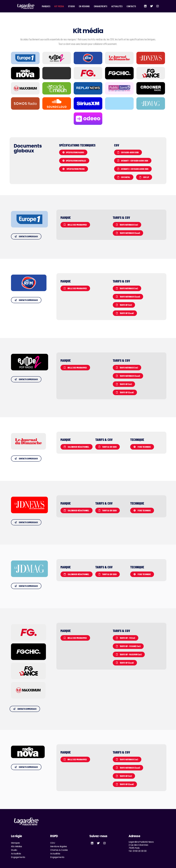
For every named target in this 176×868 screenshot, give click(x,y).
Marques (46, 6)
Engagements (101, 6)
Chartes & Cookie (59, 850)
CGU (53, 843)
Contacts (131, 6)
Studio (71, 6)
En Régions (84, 6)
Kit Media (59, 6)
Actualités (117, 6)
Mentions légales (59, 846)
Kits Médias (16, 846)
